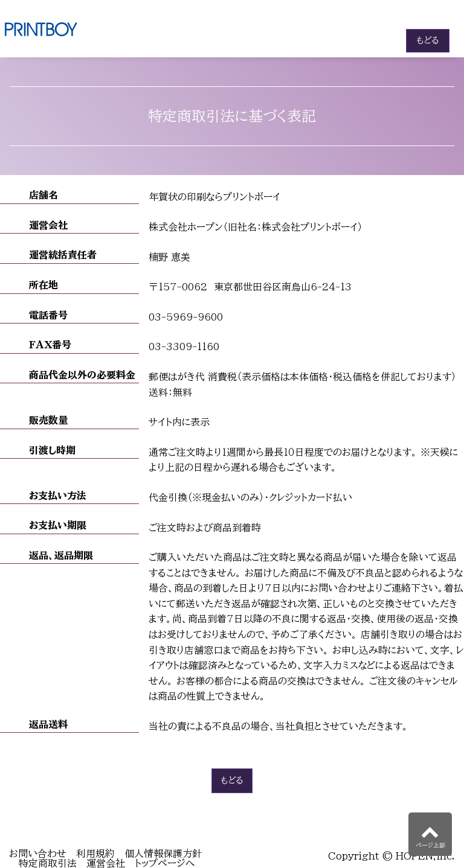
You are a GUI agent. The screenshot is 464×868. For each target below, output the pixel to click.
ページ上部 (430, 835)
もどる (428, 40)
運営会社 (106, 863)
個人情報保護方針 (163, 854)
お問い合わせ (38, 854)
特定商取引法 (48, 863)
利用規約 (95, 854)
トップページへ (165, 863)
